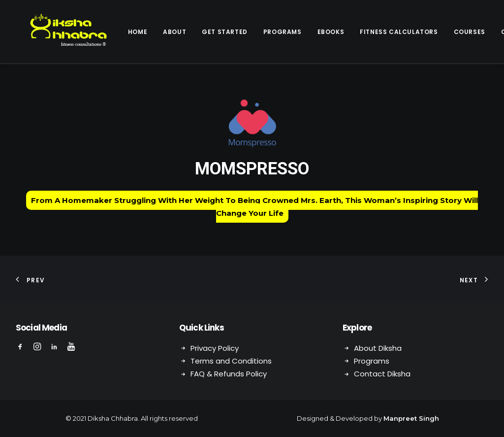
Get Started (201, 32)
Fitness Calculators (375, 32)
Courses (446, 32)
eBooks (307, 32)
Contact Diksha (382, 374)
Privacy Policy (215, 348)
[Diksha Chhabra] (57, 32)
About (151, 32)
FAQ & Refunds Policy (229, 374)
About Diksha (378, 348)
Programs (259, 32)
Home (114, 32)
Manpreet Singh (411, 418)
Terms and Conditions (231, 361)
